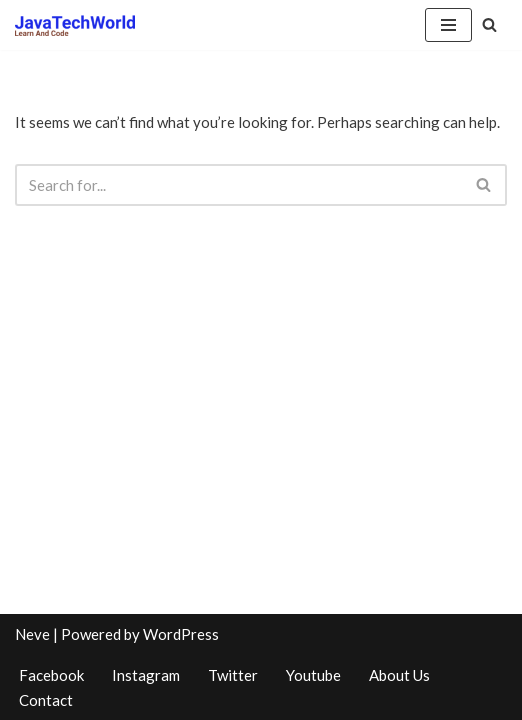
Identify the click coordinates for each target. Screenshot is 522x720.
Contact (46, 700)
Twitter (233, 675)
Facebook (51, 675)
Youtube (313, 675)
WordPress (181, 634)
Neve (32, 634)
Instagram (146, 675)
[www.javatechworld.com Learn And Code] (75, 25)
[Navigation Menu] (448, 25)
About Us (399, 675)
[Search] (489, 24)
